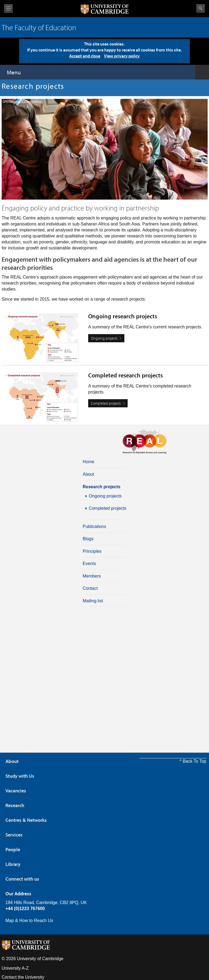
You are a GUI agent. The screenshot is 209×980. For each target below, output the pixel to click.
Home (89, 462)
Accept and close (85, 56)
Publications (94, 526)
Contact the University (23, 977)
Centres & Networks (26, 820)
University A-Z (15, 968)
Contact (90, 588)
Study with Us (20, 776)
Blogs (88, 539)
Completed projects (106, 403)
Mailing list (93, 601)
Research (15, 805)
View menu (8, 9)
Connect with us (22, 879)
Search (201, 8)
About (88, 474)
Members (92, 576)
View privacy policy (122, 56)
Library (13, 864)
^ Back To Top (193, 761)
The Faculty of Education (39, 27)
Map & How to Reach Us (29, 921)
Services (14, 835)
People (13, 849)
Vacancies (16, 791)
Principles (92, 551)
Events (89, 564)
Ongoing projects (104, 338)
